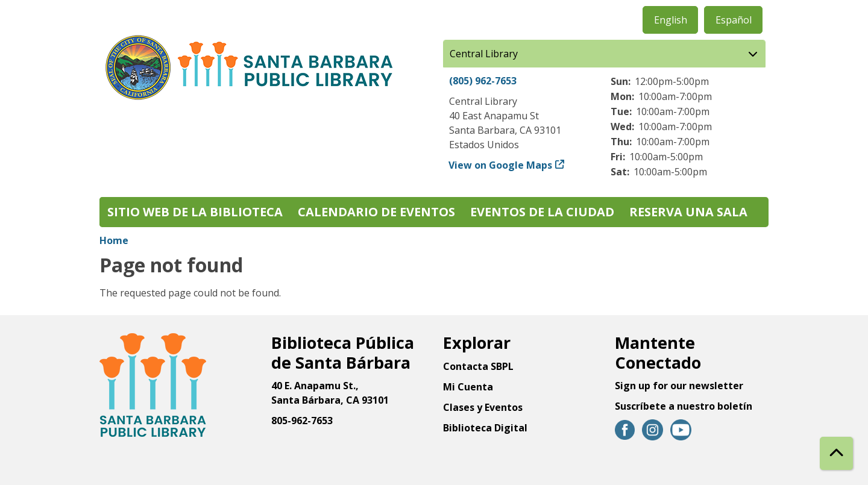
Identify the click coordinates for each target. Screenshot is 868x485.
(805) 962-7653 (483, 81)
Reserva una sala (688, 212)
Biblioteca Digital (485, 428)
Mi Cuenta (468, 387)
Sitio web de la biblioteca (195, 212)
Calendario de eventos (376, 212)
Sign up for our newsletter (679, 386)
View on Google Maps (501, 165)
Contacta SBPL (478, 366)
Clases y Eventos (483, 407)
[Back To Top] (836, 453)
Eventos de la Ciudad (542, 212)
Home (114, 240)
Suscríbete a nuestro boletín (684, 406)
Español (734, 20)
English (671, 20)
